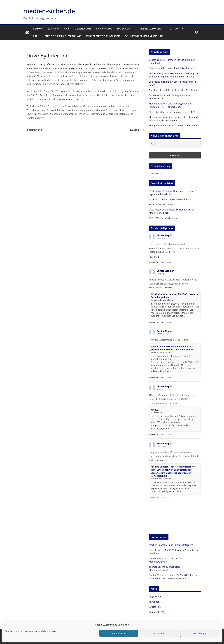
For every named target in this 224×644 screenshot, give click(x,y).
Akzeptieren (119, 633)
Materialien (124, 29)
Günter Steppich (165, 235)
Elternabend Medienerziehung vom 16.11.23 (172, 112)
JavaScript (136, 130)
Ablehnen (159, 633)
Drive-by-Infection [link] (46, 64)
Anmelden (154, 602)
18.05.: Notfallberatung (161, 204)
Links (36, 36)
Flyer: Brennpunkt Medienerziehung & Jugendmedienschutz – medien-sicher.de (172, 348)
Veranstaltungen (150, 29)
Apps (67, 29)
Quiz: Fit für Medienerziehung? (63, 36)
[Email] (175, 144)
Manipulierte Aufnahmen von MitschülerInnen (173, 125)
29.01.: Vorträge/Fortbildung (163, 218)
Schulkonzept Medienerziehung (144, 36)
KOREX (154, 410)
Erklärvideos (104, 29)
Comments (157, 612)
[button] (57, 29)
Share (169, 262)
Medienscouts (83, 29)
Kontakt (174, 29)
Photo (155, 257)
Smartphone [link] (89, 64)
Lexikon (38, 29)
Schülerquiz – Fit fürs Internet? (177, 545)
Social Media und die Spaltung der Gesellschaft (174, 90)
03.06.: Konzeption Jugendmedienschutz (170, 199)
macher (153, 545)
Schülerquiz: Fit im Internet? (103, 36)
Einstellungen (200, 633)
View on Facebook (156, 262)
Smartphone (33, 130)
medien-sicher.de (49, 11)
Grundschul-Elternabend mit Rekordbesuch (172, 68)
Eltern (52, 29)
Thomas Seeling (157, 567)
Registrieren (155, 597)
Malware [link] (70, 68)
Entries (155, 607)
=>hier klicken (156, 173)
